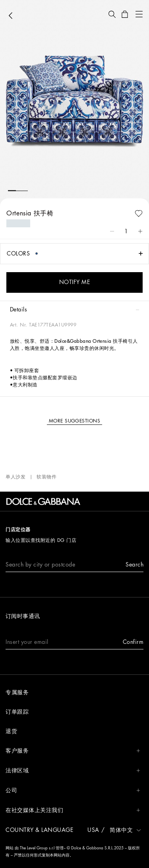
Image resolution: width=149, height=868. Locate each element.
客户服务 (73, 751)
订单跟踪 (17, 712)
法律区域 (73, 771)
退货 (11, 731)
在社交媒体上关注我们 (73, 810)
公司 (73, 790)
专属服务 (17, 692)
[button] (112, 14)
